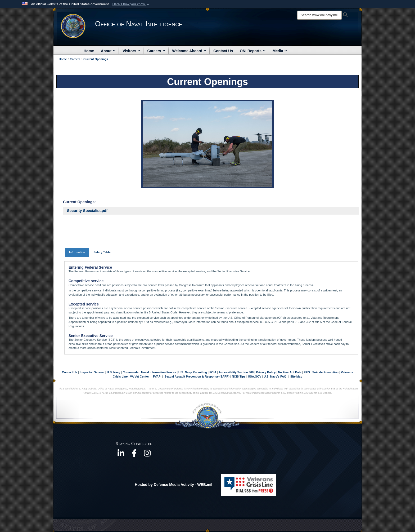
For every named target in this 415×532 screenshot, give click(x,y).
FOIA (213, 372)
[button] (131, 4)
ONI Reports (253, 51)
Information (77, 252)
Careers (156, 51)
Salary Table (102, 252)
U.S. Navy (114, 372)
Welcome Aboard (190, 51)
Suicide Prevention (325, 372)
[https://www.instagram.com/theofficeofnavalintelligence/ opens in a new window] (147, 455)
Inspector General (92, 372)
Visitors (131, 51)
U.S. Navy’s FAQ (275, 376)
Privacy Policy (266, 372)
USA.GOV (255, 376)
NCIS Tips (239, 376)
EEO (307, 372)
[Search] (319, 15)
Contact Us (223, 51)
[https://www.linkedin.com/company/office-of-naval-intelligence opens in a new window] (121, 455)
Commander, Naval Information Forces (149, 372)
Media (280, 51)
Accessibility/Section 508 (237, 372)
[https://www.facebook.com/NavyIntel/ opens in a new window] (134, 455)
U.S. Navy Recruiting (193, 372)
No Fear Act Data (290, 372)
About (108, 51)
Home (89, 51)
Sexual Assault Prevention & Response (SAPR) (197, 376)
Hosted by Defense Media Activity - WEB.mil (173, 485)
